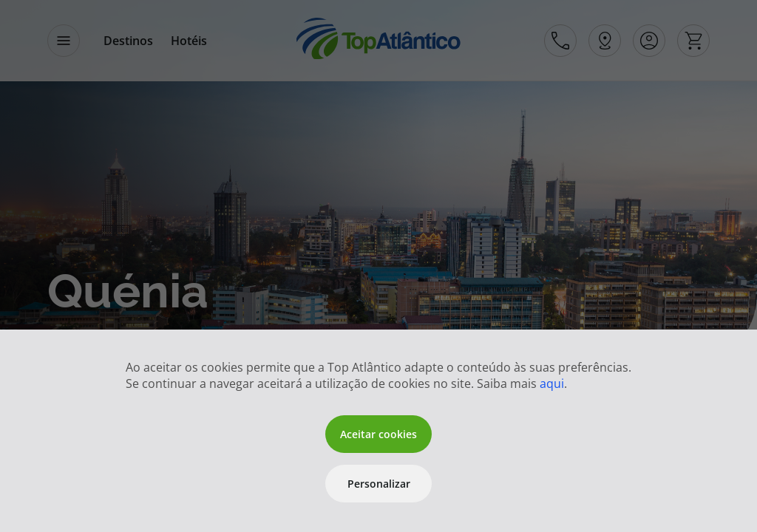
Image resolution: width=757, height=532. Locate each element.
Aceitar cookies (378, 434)
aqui (552, 383)
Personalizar (379, 484)
